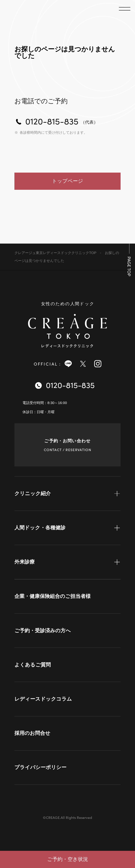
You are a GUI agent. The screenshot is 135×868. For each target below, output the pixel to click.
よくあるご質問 (33, 665)
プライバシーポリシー (40, 767)
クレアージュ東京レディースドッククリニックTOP (55, 253)
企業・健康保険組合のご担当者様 (53, 596)
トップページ (67, 181)
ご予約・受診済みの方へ (43, 631)
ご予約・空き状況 (68, 859)
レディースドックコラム (43, 699)
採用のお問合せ (32, 733)
